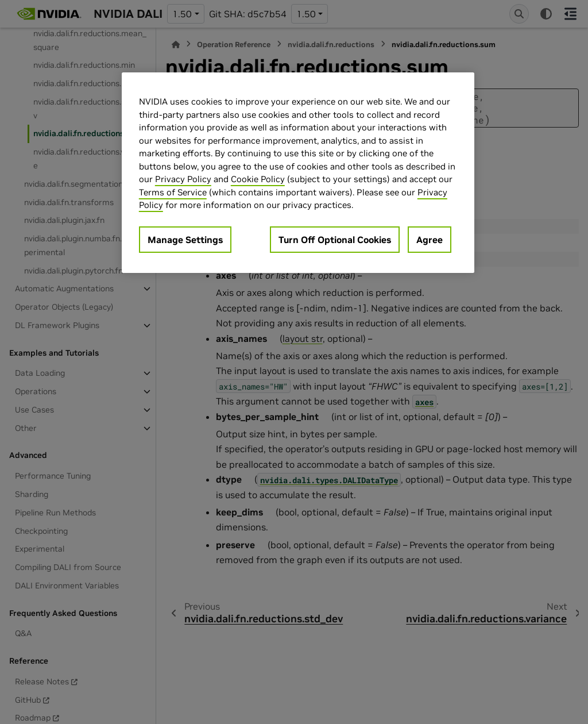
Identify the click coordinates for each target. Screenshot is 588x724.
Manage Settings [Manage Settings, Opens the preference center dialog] (185, 240)
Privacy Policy (183, 179)
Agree (430, 240)
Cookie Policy (258, 179)
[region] (298, 173)
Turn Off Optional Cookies (335, 240)
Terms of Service (173, 192)
